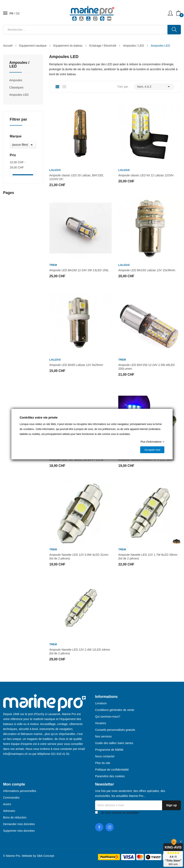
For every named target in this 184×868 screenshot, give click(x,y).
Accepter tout (152, 450)
